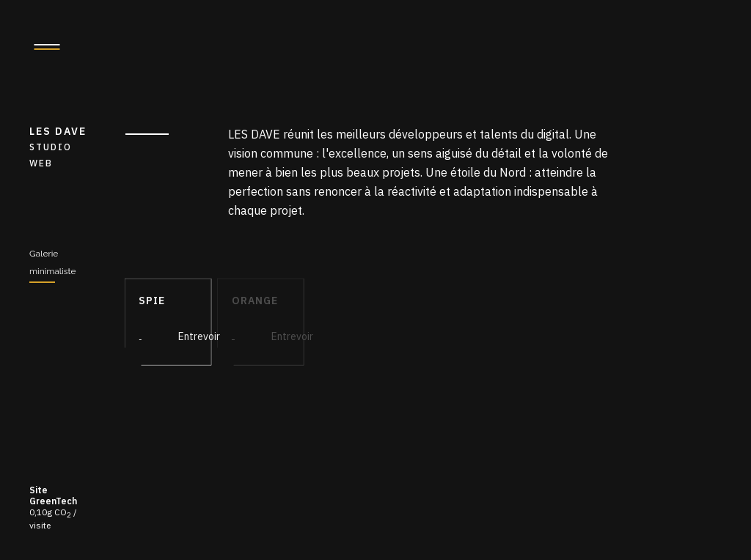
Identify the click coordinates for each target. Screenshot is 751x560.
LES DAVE (63, 148)
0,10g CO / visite (53, 508)
